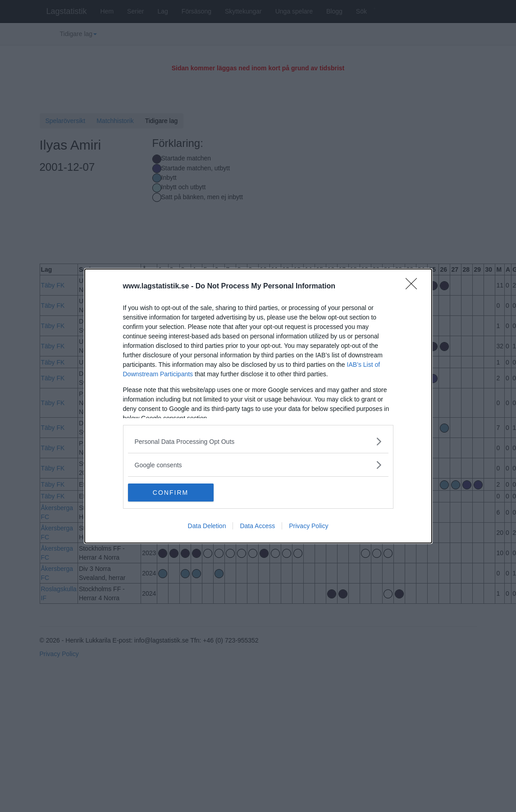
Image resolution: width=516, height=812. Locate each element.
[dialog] (258, 406)
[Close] (414, 287)
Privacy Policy (308, 526)
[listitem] (258, 441)
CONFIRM (171, 493)
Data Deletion (207, 526)
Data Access (257, 526)
